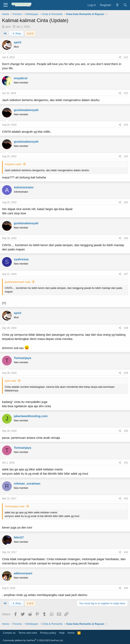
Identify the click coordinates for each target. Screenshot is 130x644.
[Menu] (6, 5)
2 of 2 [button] (30, 34)
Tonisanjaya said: (15, 506)
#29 (126, 373)
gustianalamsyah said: (18, 282)
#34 (126, 588)
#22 (126, 93)
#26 (126, 238)
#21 (126, 57)
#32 (126, 499)
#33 (126, 552)
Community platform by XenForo (33, 640)
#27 (126, 274)
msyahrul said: (13, 164)
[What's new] (117, 5)
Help (62, 633)
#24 (126, 156)
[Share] (120, 57)
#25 (126, 202)
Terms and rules (28, 633)
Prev (16, 34)
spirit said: (11, 381)
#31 (126, 463)
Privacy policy (48, 633)
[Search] (125, 5)
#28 (126, 328)
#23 (126, 125)
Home (71, 633)
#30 (126, 431)
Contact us (9, 633)
